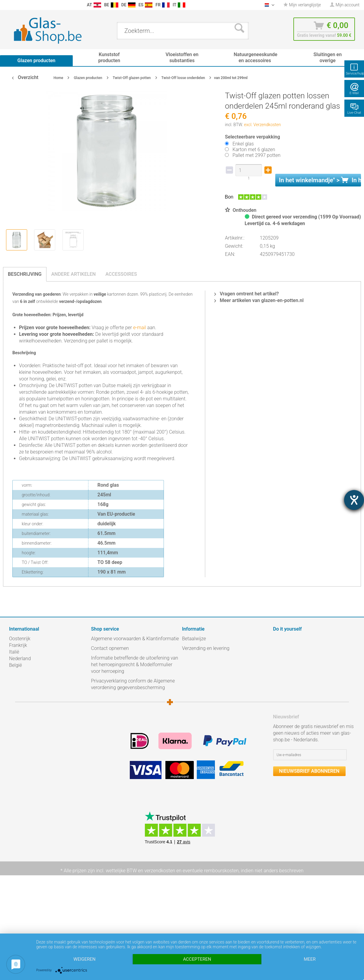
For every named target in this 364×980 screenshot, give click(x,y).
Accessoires (121, 274)
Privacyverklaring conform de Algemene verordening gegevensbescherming (133, 684)
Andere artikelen (74, 274)
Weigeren (84, 959)
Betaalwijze (194, 639)
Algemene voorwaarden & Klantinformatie (135, 639)
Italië (14, 652)
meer (310, 959)
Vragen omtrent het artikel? (247, 294)
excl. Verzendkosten (263, 125)
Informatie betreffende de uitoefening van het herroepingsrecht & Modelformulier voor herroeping (135, 665)
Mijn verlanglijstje (302, 5)
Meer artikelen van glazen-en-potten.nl (259, 300)
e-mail (139, 328)
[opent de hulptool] (354, 500)
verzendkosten (160, 871)
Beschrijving (25, 274)
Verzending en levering (206, 648)
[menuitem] (6, 5)
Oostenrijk (20, 639)
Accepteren (197, 959)
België (15, 665)
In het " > (320, 180)
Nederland (20, 659)
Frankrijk (18, 645)
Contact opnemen (110, 648)
